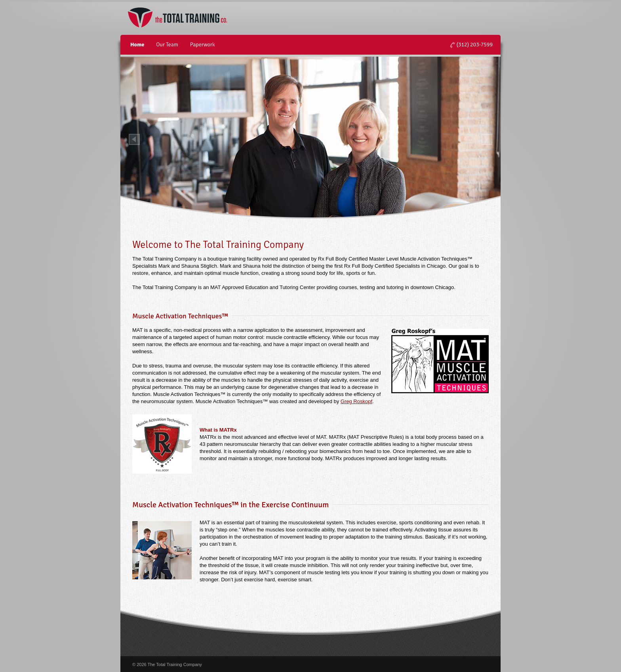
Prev (134, 139)
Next (487, 139)
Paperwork (203, 45)
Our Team (167, 45)
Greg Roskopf (356, 401)
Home (137, 45)
